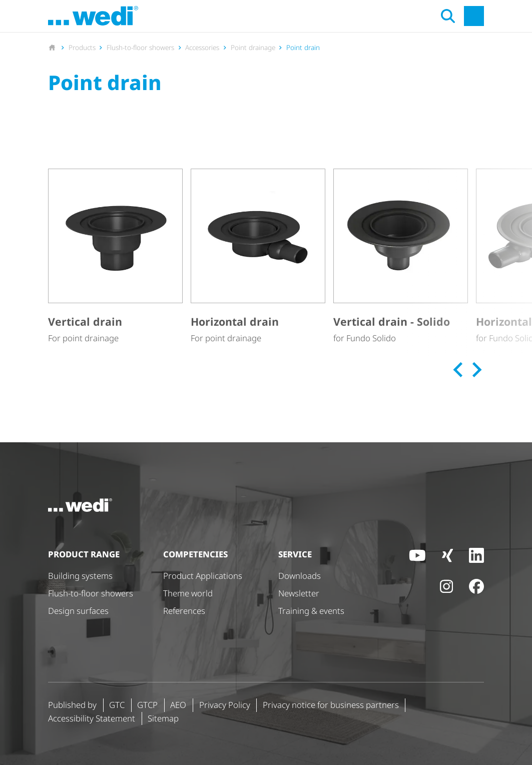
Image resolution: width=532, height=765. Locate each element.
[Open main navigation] (474, 16)
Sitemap (163, 718)
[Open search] (448, 16)
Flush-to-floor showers (91, 593)
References (184, 611)
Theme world (188, 593)
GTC (117, 705)
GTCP (147, 705)
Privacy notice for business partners (331, 705)
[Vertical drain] (115, 257)
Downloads (300, 576)
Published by (72, 705)
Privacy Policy (225, 705)
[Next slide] (475, 370)
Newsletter (299, 593)
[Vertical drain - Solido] (401, 257)
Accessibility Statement (92, 718)
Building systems (80, 576)
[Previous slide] (459, 370)
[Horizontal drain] (258, 257)
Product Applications (203, 576)
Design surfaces (78, 611)
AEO (178, 705)
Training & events (311, 611)
